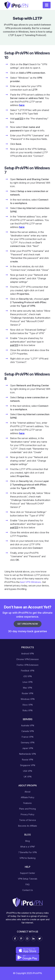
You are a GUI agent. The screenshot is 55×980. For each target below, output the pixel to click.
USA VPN (27, 771)
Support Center (28, 873)
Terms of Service (28, 820)
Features (27, 803)
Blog (28, 841)
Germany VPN (28, 743)
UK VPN (28, 777)
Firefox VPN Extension (28, 665)
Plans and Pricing (27, 809)
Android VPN (27, 654)
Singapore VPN (28, 765)
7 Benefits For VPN (27, 852)
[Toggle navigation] (47, 5)
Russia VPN (27, 760)
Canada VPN (28, 731)
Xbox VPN (27, 705)
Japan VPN (28, 748)
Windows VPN (28, 699)
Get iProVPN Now (28, 624)
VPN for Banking (27, 858)
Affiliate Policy (28, 797)
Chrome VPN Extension (27, 659)
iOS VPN (28, 676)
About (27, 792)
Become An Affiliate (28, 826)
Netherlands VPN (27, 754)
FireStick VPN (28, 671)
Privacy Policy (27, 814)
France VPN (27, 737)
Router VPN (27, 693)
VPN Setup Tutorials (28, 879)
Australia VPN (28, 725)
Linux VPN (27, 682)
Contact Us (28, 890)
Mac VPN (27, 688)
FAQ (27, 884)
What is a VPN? (28, 847)
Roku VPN (27, 710)
